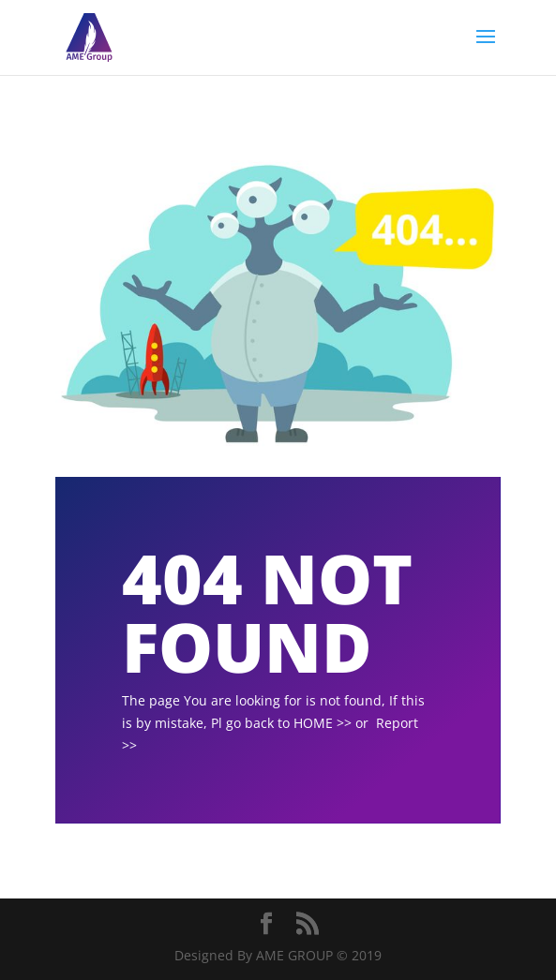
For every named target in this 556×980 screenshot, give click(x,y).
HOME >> (323, 723)
